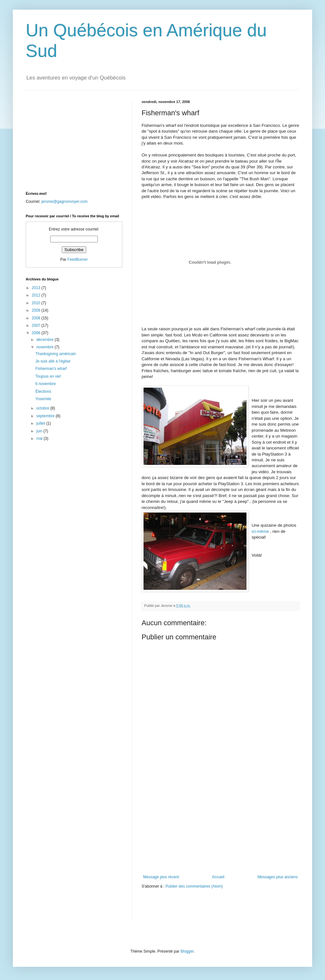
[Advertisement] (220, 826)
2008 (37, 318)
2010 (37, 303)
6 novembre (46, 384)
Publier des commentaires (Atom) (194, 886)
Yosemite (43, 399)
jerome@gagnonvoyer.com (65, 202)
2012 (37, 295)
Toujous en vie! (48, 376)
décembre (46, 340)
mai (40, 438)
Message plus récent (161, 877)
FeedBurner (77, 259)
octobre (43, 408)
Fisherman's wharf (51, 369)
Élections (43, 391)
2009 (37, 310)
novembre (46, 347)
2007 (37, 325)
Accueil (218, 877)
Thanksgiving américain (56, 354)
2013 (37, 288)
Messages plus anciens (278, 877)
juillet (41, 423)
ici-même (261, 531)
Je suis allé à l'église (53, 361)
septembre (46, 416)
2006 (37, 333)
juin (40, 431)
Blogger (187, 951)
